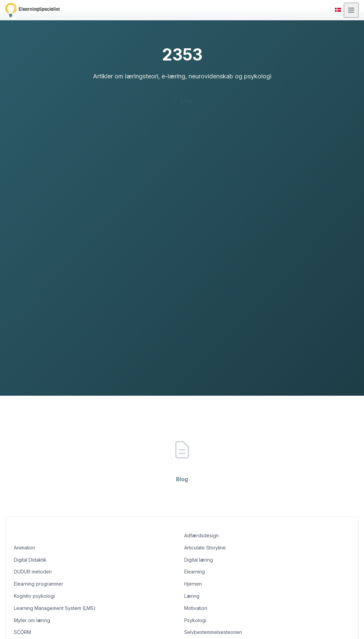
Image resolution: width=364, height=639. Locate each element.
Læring (192, 596)
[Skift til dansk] (338, 10)
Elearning (195, 572)
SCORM (22, 632)
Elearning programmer (39, 584)
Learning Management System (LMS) (55, 608)
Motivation (196, 608)
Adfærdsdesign (201, 535)
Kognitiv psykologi (34, 596)
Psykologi (195, 620)
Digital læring (199, 560)
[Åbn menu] (351, 10)
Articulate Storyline (205, 548)
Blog (182, 101)
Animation (25, 548)
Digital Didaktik (31, 560)
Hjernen (193, 584)
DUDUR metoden (33, 572)
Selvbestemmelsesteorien (213, 632)
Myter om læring (32, 620)
